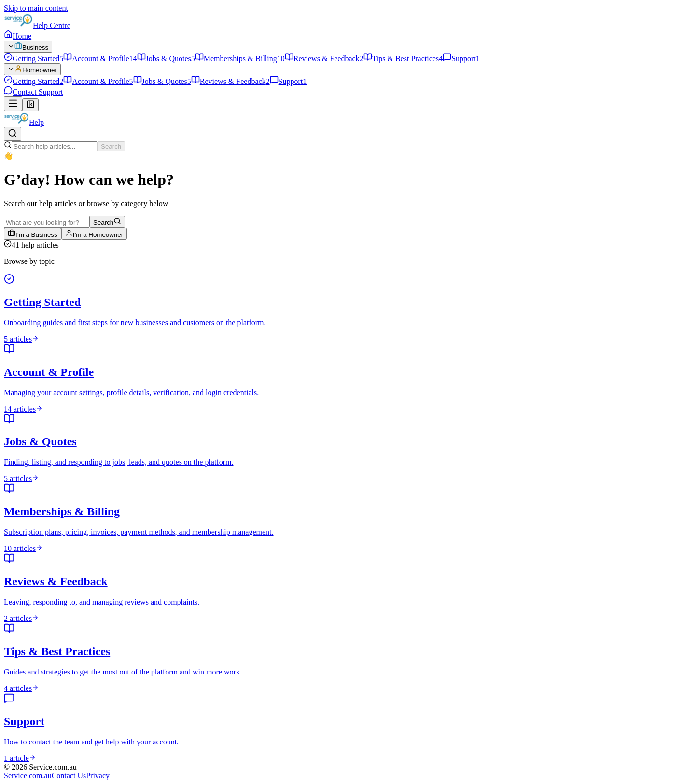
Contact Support (33, 92)
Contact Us (69, 776)
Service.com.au (28, 776)
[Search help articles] (13, 134)
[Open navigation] (13, 104)
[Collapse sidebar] (30, 105)
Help (36, 122)
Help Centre (52, 25)
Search (111, 146)
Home (18, 36)
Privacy (98, 776)
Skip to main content (36, 8)
